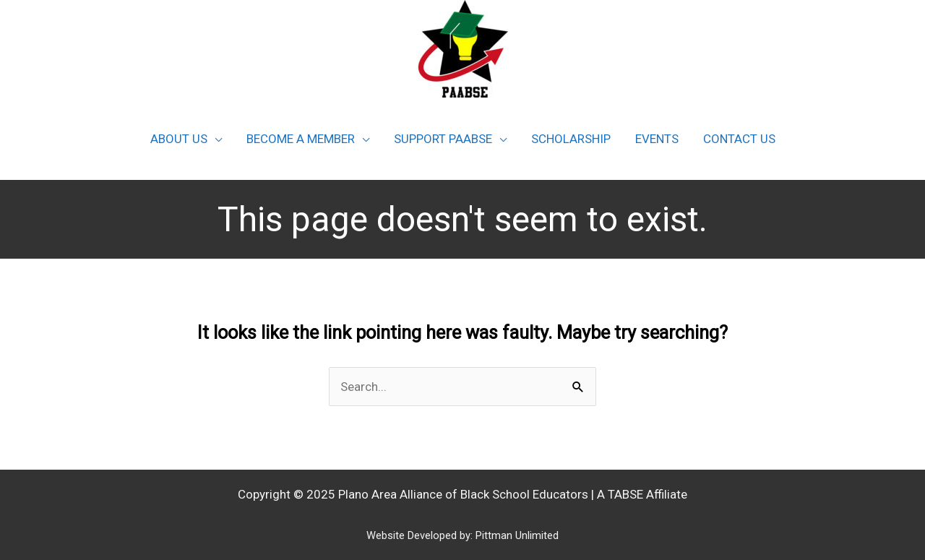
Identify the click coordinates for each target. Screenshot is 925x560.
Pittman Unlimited (517, 535)
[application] (215, 139)
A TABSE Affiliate (642, 494)
